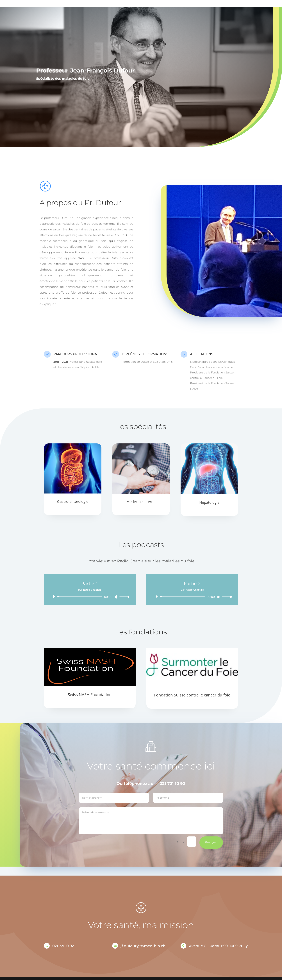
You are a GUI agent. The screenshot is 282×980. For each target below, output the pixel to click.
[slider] (80, 597)
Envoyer (232, 842)
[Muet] (116, 597)
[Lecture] (54, 597)
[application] (90, 597)
